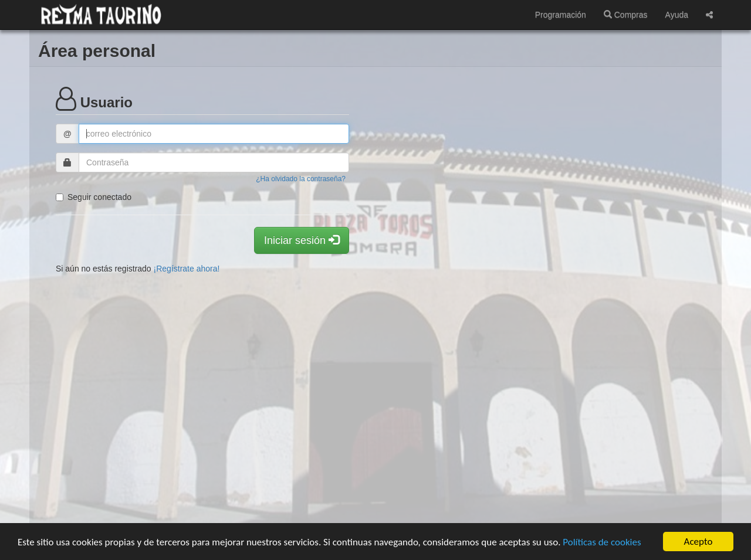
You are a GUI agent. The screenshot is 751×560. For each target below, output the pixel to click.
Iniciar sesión (302, 240)
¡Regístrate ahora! (187, 269)
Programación (561, 15)
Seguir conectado (94, 197)
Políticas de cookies (602, 542)
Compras (626, 15)
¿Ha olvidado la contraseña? (301, 179)
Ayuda (677, 15)
